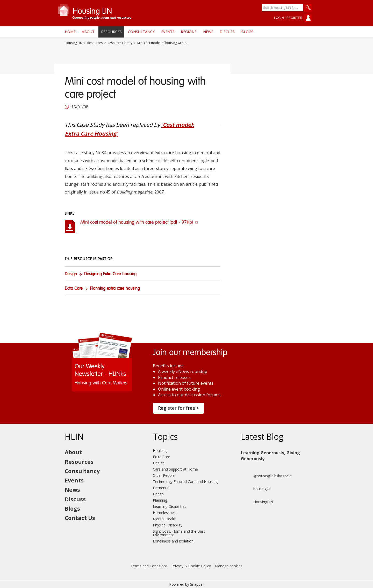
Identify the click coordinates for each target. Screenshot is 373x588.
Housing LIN (74, 43)
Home (70, 32)
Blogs (247, 32)
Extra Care (74, 289)
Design (71, 274)
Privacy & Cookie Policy (191, 566)
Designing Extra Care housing (110, 274)
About (88, 32)
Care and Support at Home (175, 469)
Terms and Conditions (149, 566)
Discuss (227, 32)
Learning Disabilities (170, 506)
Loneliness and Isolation (173, 541)
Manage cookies (229, 566)
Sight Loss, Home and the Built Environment (179, 533)
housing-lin (256, 489)
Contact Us (80, 518)
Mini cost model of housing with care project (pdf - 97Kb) (139, 222)
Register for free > (178, 408)
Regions (189, 32)
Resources (111, 32)
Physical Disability (168, 525)
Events (168, 32)
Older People (164, 475)
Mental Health (165, 519)
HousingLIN (257, 502)
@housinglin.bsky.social (267, 476)
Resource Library (120, 43)
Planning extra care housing (115, 289)
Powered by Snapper (187, 584)
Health (158, 494)
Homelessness (165, 513)
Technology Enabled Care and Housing (185, 482)
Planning (160, 500)
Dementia (161, 488)
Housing (160, 451)
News (208, 32)
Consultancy (141, 32)
